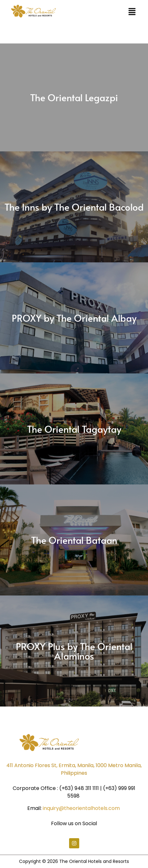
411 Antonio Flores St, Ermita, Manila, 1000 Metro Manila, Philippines (74, 769)
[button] (132, 12)
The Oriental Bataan (74, 540)
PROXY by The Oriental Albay (74, 318)
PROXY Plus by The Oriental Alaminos (74, 651)
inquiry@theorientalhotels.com (81, 808)
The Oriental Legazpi (74, 97)
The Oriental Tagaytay (74, 429)
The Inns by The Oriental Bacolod (74, 207)
